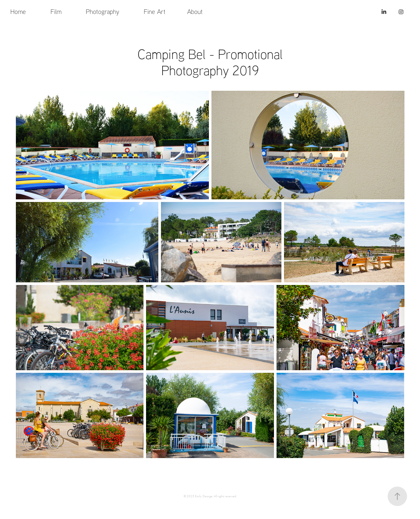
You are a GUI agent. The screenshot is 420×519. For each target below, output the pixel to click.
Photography (102, 12)
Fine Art (155, 12)
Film (56, 12)
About (195, 12)
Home (18, 12)
